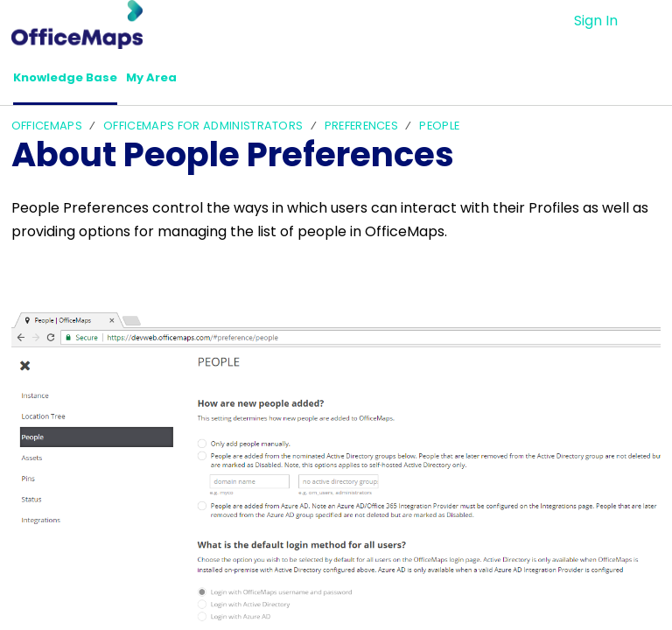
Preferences (362, 130)
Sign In (596, 21)
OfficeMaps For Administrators (203, 130)
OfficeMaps (47, 130)
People (439, 130)
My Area (175, 80)
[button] (246, 81)
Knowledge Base (75, 80)
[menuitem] (650, 21)
